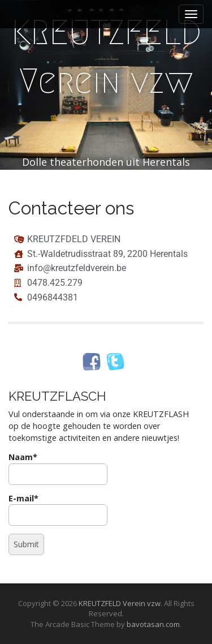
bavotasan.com (153, 624)
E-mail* (58, 510)
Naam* (58, 468)
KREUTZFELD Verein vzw (106, 57)
